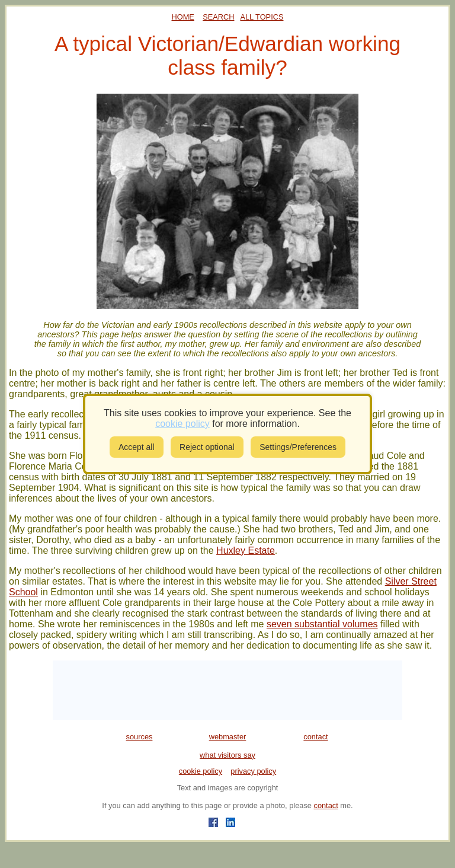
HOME (183, 17)
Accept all (137, 447)
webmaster (228, 737)
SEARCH (218, 17)
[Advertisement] (227, 690)
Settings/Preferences (298, 447)
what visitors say (227, 755)
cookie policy (201, 771)
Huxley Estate (246, 551)
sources (140, 737)
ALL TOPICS (262, 17)
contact (315, 737)
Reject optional (207, 447)
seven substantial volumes (322, 624)
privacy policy (253, 771)
